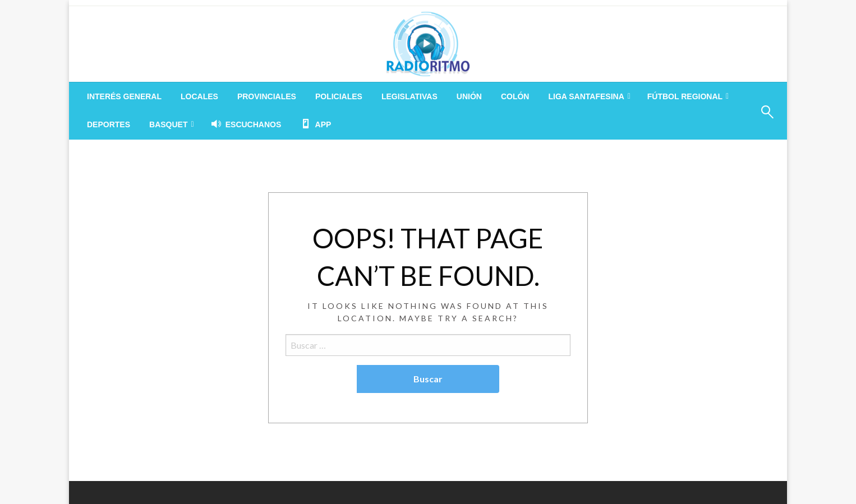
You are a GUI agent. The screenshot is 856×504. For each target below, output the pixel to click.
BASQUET (168, 124)
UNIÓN (469, 96)
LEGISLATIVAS (409, 96)
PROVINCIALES (267, 96)
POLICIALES (339, 96)
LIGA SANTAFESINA (586, 96)
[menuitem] (124, 96)
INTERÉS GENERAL (124, 96)
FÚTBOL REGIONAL (685, 96)
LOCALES (199, 96)
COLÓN (515, 96)
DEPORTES (109, 124)
